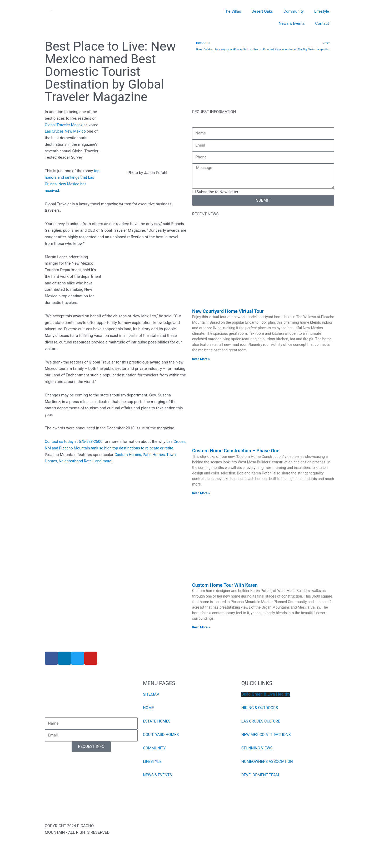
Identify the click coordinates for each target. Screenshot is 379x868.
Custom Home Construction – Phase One (236, 451)
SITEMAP (151, 695)
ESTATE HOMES (157, 722)
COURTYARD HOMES (161, 735)
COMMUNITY (155, 749)
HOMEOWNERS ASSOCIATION (268, 762)
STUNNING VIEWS (257, 749)
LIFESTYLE (153, 762)
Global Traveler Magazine (67, 125)
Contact (322, 23)
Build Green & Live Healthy (266, 695)
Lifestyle (322, 11)
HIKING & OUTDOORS (260, 708)
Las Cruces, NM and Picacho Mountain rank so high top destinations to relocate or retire (113, 448)
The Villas (232, 11)
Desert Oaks (262, 11)
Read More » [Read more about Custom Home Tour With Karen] (201, 628)
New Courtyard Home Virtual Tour (228, 311)
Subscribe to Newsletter (218, 192)
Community (294, 11)
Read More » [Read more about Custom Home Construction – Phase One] (201, 493)
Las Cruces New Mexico (66, 131)
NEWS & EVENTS (158, 775)
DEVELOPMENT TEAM (261, 775)
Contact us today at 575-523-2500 (74, 442)
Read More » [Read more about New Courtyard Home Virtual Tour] (201, 359)
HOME (149, 708)
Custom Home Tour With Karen (225, 585)
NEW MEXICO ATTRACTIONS (267, 735)
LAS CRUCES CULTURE (261, 722)
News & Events (292, 23)
